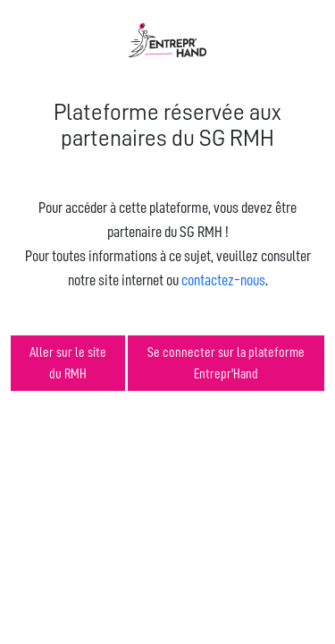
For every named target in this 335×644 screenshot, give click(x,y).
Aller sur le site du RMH (68, 363)
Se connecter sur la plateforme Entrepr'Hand (226, 363)
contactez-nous (223, 280)
